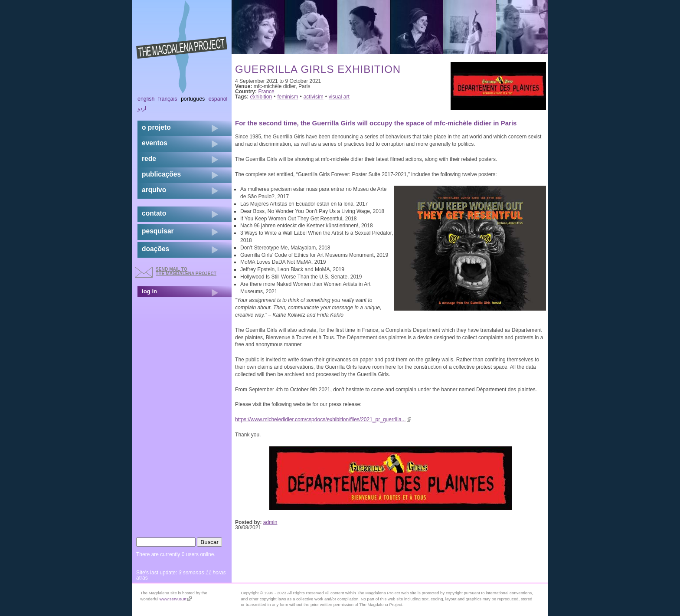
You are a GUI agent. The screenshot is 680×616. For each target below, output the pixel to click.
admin (270, 522)
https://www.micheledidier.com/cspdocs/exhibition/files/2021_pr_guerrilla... (323, 419)
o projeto (156, 127)
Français (168, 99)
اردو (142, 108)
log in (149, 291)
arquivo (154, 190)
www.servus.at (176, 599)
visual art (339, 97)
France (266, 92)
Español (218, 99)
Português (193, 99)
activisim (314, 97)
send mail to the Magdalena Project (186, 271)
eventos (155, 143)
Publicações (161, 174)
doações (155, 249)
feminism (288, 97)
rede (149, 159)
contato (154, 213)
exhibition (261, 97)
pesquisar (158, 231)
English (146, 99)
